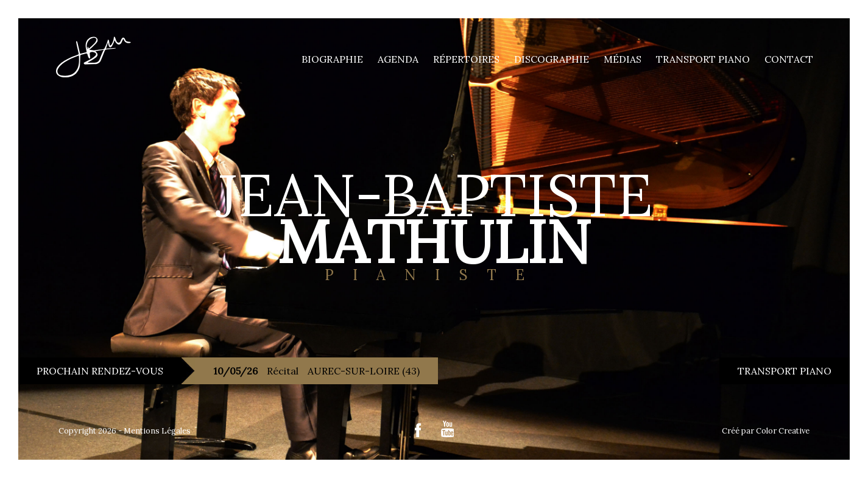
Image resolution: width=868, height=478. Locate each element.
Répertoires (466, 59)
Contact (789, 59)
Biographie (332, 59)
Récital (316, 371)
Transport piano (703, 59)
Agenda (398, 59)
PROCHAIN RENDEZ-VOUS (100, 371)
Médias (623, 59)
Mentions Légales (157, 431)
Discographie (552, 59)
